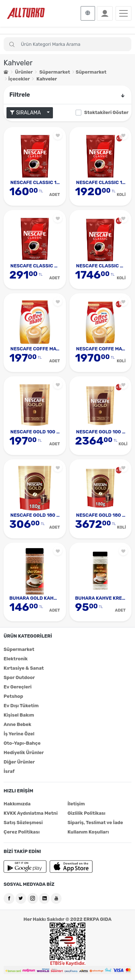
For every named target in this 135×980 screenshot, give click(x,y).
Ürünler (24, 72)
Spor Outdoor (19, 677)
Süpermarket (55, 72)
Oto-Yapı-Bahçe (22, 743)
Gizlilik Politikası (87, 813)
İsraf (9, 771)
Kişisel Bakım (19, 715)
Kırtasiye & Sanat (24, 668)
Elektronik (16, 659)
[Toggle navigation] (123, 13)
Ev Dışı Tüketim (21, 706)
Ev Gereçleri (18, 687)
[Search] (67, 44)
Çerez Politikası (22, 832)
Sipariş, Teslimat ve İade (95, 822)
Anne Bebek (17, 724)
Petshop (13, 696)
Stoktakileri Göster (106, 112)
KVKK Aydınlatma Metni (31, 813)
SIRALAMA (28, 113)
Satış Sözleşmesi (23, 822)
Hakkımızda (17, 804)
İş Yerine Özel (19, 734)
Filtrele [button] (67, 95)
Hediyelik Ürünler (24, 752)
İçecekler (19, 79)
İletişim (76, 804)
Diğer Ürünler (19, 762)
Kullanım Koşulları (88, 832)
